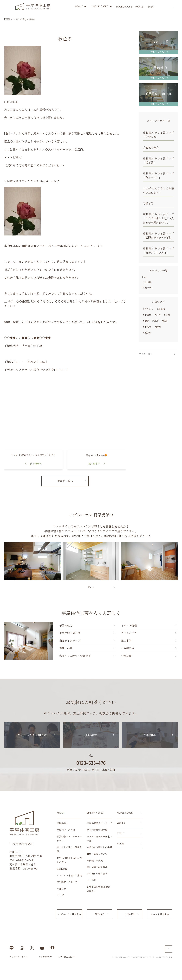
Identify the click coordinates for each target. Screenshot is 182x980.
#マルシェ (148, 309)
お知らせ (61, 889)
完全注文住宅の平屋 (97, 830)
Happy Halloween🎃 (97, 455)
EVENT (120, 833)
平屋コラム (148, 288)
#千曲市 (147, 315)
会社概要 (126, 656)
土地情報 (147, 282)
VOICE (120, 843)
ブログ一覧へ (65, 481)
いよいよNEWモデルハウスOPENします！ (33, 455)
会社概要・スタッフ (67, 882)
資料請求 (91, 735)
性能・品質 (66, 648)
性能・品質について (97, 854)
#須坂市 (147, 332)
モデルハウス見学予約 (32, 735)
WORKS (121, 823)
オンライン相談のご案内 (69, 875)
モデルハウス (129, 633)
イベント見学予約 (160, 914)
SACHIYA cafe (65, 957)
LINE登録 (62, 869)
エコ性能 (91, 880)
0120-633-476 (91, 763)
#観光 (158, 327)
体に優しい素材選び (97, 874)
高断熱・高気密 (95, 860)
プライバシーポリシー (19, 957)
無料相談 (150, 735)
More (91, 587)
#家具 (158, 315)
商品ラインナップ (70, 641)
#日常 (155, 321)
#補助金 (147, 327)
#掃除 (146, 321)
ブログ (60, 895)
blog (144, 277)
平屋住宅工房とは (70, 633)
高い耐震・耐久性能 (97, 867)
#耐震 (165, 321)
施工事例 (126, 641)
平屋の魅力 (66, 625)
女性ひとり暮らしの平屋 (99, 847)
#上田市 (161, 309)
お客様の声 (128, 648)
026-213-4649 (25, 860)
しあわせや (44, 957)
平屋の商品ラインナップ (99, 823)
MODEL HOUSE (125, 813)
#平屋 (167, 315)
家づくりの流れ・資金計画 (75, 656)
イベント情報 (129, 625)
